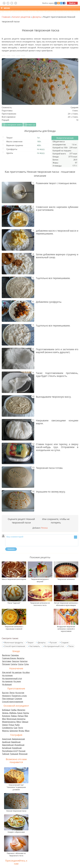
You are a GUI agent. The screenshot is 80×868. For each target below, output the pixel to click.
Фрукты (6, 731)
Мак (26, 716)
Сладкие (65, 643)
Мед (4, 719)
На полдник (7, 675)
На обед (26, 672)
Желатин (21, 710)
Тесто (21, 728)
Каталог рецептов (21, 17)
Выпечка (6, 655)
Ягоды (21, 731)
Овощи (25, 722)
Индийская (19, 745)
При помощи (8, 699)
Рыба (17, 725)
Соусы (21, 664)
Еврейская (16, 742)
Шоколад (14, 731)
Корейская (17, 748)
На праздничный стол (54, 646)
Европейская (8, 745)
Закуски (16, 661)
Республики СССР (10, 751)
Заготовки (7, 661)
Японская (23, 754)
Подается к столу (19, 696)
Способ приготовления (15, 646)
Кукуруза (6, 716)
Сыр (15, 728)
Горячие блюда (9, 658)
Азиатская (7, 739)
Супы (26, 664)
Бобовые (6, 710)
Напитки (24, 661)
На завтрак (17, 672)
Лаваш (14, 716)
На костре (20, 693)
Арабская (6, 742)
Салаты (14, 664)
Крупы (26, 713)
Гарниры (15, 655)
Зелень (5, 713)
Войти (72, 3)
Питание (6, 664)
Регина (44, 528)
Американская (18, 739)
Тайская (6, 754)
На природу (7, 681)
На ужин (17, 681)
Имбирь (13, 713)
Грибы (14, 710)
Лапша (21, 716)
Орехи (5, 725)
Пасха (71, 646)
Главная (6, 17)
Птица (11, 725)
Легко (12, 693)
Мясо (19, 722)
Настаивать (35, 646)
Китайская (7, 748)
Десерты (42, 643)
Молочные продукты (14, 643)
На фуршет (7, 684)
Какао (20, 713)
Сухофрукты (7, 728)
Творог (30, 643)
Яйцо (27, 731)
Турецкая (14, 754)
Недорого (6, 696)
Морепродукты (9, 722)
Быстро (5, 693)
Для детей (7, 672)
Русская (53, 643)
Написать (11, 549)
